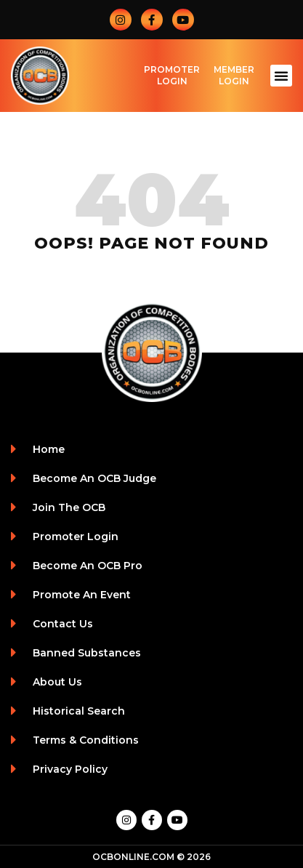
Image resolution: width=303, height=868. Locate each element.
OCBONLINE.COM (133, 857)
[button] (281, 76)
